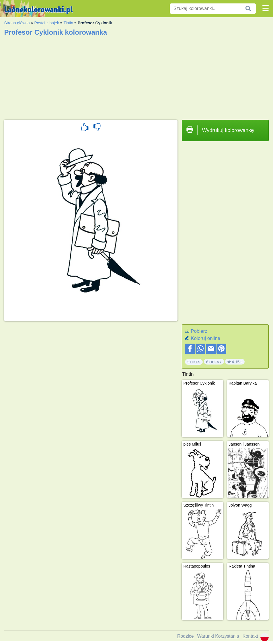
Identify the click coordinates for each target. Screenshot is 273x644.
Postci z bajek (46, 23)
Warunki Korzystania (218, 636)
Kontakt (250, 636)
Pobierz (199, 331)
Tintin (68, 23)
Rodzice (186, 636)
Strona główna (17, 23)
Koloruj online (205, 338)
